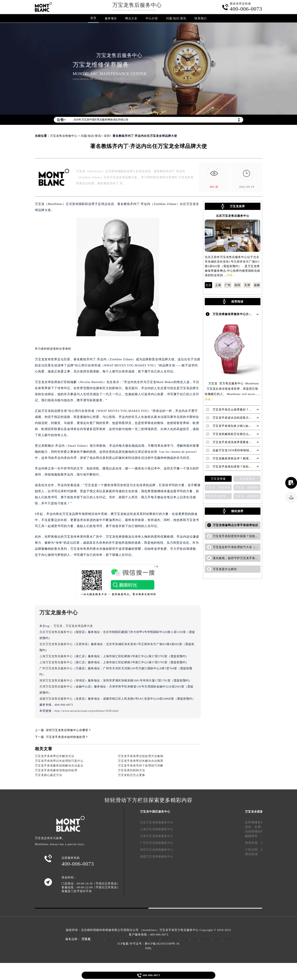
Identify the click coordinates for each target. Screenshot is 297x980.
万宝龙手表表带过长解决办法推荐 (141, 761)
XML (148, 948)
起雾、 (259, 827)
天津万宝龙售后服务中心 (56, 687)
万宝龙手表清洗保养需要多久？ (234, 441)
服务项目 (111, 18)
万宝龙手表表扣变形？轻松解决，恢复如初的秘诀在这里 (250, 466)
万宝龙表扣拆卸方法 (131, 770)
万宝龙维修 (218, 478)
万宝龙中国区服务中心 (155, 812)
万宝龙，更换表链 (218, 486)
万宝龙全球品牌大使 (79, 626)
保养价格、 (253, 843)
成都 (257, 285)
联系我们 (201, 18)
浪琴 (219, 939)
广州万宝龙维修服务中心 (157, 843)
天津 (247, 285)
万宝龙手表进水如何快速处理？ (67, 737)
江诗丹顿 (130, 939)
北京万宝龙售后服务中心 (56, 632)
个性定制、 (253, 850)
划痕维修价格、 (256, 831)
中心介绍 (152, 18)
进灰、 (250, 827)
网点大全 (131, 18)
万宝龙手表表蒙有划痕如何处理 (56, 770)
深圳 (107, 136)
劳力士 (99, 939)
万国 (186, 939)
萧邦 (196, 939)
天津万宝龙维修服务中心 (157, 836)
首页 (93, 18)
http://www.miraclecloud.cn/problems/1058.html (87, 711)
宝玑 (176, 939)
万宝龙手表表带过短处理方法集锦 (141, 756)
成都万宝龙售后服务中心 (56, 699)
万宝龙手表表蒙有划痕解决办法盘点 (59, 766)
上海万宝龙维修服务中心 (157, 829)
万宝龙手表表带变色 (218, 495)
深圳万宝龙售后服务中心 (56, 680)
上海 (218, 285)
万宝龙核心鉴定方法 (48, 775)
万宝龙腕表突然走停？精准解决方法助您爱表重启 (246, 458)
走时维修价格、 (256, 822)
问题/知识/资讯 (176, 18)
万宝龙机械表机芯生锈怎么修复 (234, 433)
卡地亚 (144, 939)
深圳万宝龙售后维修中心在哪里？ (69, 730)
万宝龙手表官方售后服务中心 (179, 930)
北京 (208, 285)
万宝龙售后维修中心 (64, 136)
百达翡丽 (113, 939)
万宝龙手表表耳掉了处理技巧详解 (141, 766)
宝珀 (166, 939)
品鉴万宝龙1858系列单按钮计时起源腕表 (240, 449)
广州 (228, 285)
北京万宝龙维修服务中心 (157, 822)
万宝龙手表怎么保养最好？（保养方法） (240, 409)
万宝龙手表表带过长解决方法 (55, 756)
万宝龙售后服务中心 (137, 5)
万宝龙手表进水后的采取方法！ (234, 417)
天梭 (229, 939)
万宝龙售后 (247, 478)
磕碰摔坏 (251, 836)
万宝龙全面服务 (256, 812)
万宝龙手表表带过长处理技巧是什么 (59, 761)
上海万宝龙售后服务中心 (56, 656)
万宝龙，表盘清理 (247, 495)
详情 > (231, 275)
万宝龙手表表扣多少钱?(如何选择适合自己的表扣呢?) (248, 425)
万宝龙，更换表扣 (247, 486)
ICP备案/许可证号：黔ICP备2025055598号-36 (148, 944)
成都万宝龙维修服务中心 (157, 856)
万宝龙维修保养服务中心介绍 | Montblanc (241, 314)
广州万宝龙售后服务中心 (56, 668)
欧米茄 (207, 939)
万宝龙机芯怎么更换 (131, 775)
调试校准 (251, 854)
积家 (156, 939)
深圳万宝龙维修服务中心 (157, 850)
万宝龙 (58, 626)
